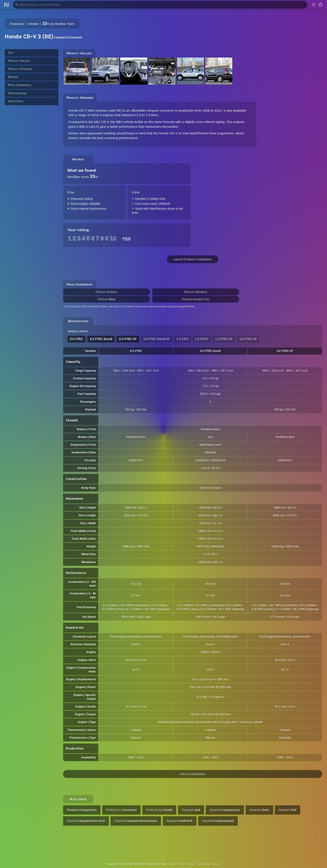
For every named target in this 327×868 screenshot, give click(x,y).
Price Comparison (20, 85)
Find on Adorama (196, 292)
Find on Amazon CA (196, 299)
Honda (33, 24)
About (172, 864)
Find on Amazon (106, 292)
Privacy (191, 864)
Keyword (191, 810)
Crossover (17, 24)
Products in (121, 810)
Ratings (13, 77)
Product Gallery (19, 61)
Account (217, 864)
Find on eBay (107, 299)
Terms (181, 864)
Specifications (17, 93)
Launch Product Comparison (192, 259)
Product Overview (20, 69)
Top (11, 53)
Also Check (16, 101)
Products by (159, 810)
